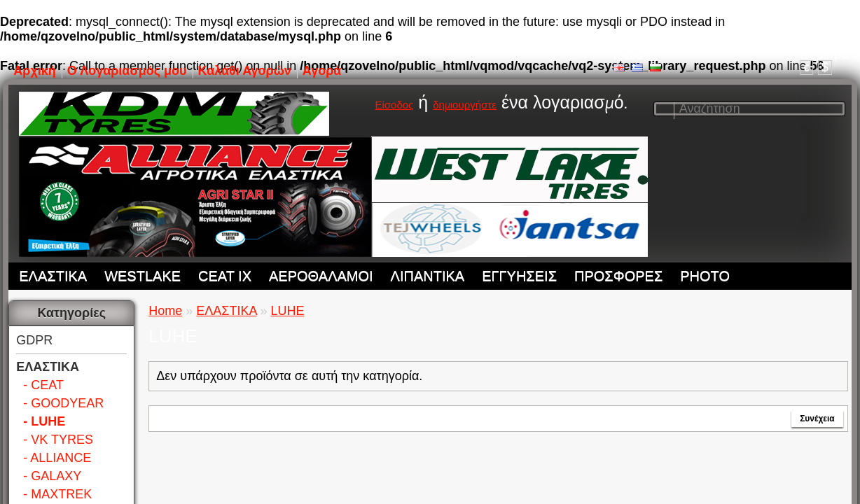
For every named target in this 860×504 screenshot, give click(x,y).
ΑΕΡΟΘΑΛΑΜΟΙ (321, 276)
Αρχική (35, 71)
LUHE (288, 311)
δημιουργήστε (465, 105)
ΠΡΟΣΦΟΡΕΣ (618, 276)
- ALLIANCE (57, 458)
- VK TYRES (58, 440)
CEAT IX (225, 276)
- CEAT (43, 385)
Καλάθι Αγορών (245, 71)
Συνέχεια (817, 419)
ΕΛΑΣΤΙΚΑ (53, 276)
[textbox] (749, 109)
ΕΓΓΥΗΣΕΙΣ (519, 276)
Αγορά (322, 71)
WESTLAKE (143, 276)
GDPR (34, 340)
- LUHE (44, 421)
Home (165, 311)
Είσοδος (394, 105)
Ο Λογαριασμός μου (127, 71)
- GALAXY (52, 476)
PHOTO (705, 276)
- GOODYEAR (63, 403)
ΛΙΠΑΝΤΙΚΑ (428, 276)
